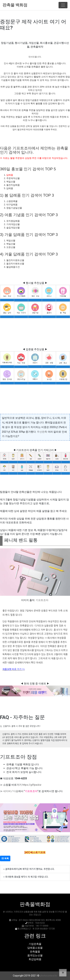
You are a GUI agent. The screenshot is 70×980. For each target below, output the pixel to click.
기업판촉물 (35, 944)
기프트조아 (42, 600)
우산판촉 (42, 432)
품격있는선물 (35, 955)
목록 (5, 858)
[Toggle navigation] (63, 5)
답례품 (10, 175)
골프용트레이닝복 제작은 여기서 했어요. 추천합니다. (30, 869)
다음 (16, 791)
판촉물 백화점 (15, 5)
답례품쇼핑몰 (35, 948)
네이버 (7, 791)
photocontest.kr (49, 976)
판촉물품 (35, 952)
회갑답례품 (35, 959)
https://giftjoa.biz (32, 785)
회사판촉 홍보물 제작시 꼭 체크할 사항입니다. (27, 877)
